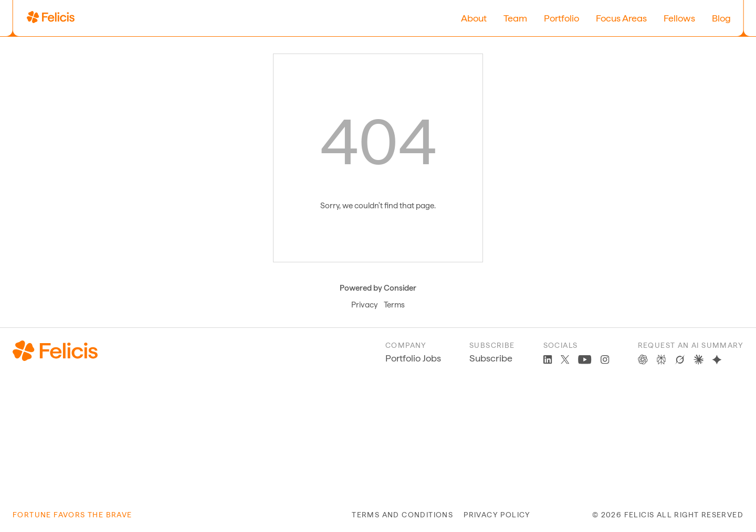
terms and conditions (402, 515)
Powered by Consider (378, 288)
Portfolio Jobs (413, 358)
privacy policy (497, 515)
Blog (721, 18)
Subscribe (491, 358)
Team (515, 18)
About (474, 18)
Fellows (679, 18)
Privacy (364, 305)
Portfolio (561, 18)
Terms (394, 305)
